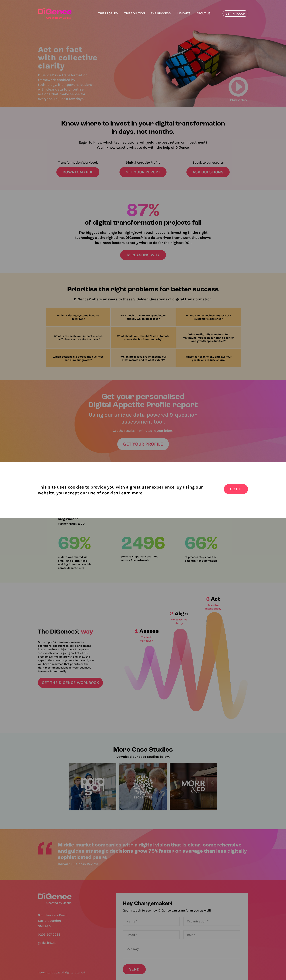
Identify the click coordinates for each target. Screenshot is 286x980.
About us (204, 13)
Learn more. (131, 493)
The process (161, 13)
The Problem (108, 13)
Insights (184, 13)
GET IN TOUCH (235, 13)
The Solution (135, 13)
